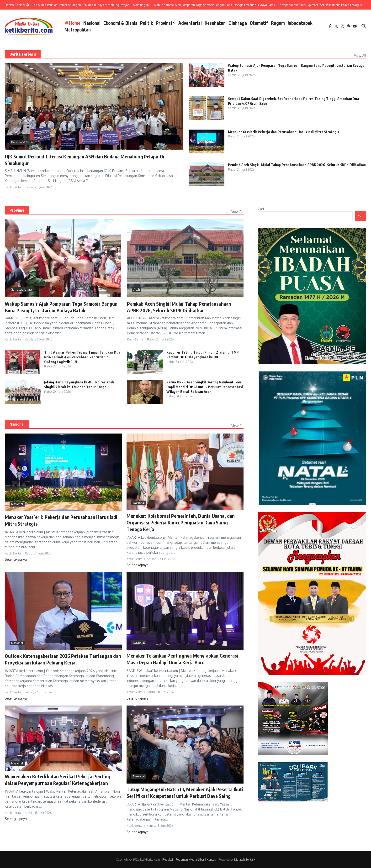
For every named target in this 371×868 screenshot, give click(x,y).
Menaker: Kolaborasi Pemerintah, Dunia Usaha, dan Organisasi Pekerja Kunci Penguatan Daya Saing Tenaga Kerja (181, 522)
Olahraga (238, 23)
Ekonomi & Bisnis (120, 23)
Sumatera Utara (21, 290)
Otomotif (259, 23)
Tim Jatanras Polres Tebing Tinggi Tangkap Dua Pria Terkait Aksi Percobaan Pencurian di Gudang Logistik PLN (82, 357)
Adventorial (190, 23)
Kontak (211, 860)
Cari (261, 209)
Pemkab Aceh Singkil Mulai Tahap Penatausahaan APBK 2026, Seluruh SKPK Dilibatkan (297, 165)
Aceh (137, 290)
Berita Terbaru (23, 54)
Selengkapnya (16, 559)
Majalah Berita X (245, 860)
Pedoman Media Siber (190, 860)
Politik (147, 23)
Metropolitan (78, 30)
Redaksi (168, 860)
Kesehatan (215, 23)
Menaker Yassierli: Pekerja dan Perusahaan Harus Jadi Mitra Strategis (284, 132)
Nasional (92, 23)
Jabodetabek (300, 23)
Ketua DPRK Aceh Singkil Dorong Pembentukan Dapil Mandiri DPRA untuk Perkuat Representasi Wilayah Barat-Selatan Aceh (205, 387)
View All (360, 55)
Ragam (278, 23)
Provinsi (166, 23)
